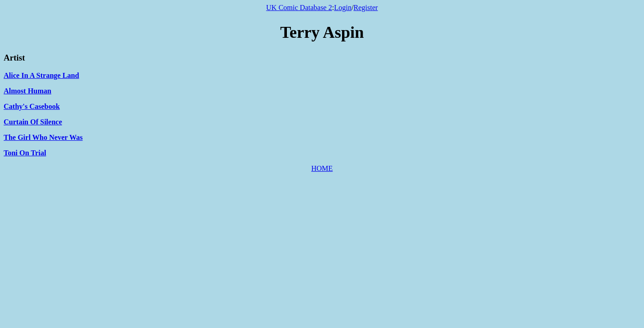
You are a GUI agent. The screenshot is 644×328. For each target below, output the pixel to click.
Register (366, 8)
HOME (322, 168)
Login (343, 8)
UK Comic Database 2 (299, 8)
